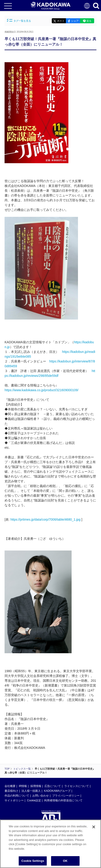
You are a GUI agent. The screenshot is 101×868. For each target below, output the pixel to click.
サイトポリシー (14, 800)
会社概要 (10, 786)
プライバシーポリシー (66, 796)
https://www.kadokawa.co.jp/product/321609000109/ (41, 390)
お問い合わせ (41, 796)
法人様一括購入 (31, 791)
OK (65, 861)
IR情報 (23, 786)
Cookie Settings (33, 861)
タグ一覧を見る (19, 20)
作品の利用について (17, 796)
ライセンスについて (77, 786)
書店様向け (11, 791)
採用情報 (36, 786)
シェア (75, 21)
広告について (53, 786)
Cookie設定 (34, 800)
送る (89, 21)
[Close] (94, 827)
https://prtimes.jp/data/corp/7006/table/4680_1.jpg (45, 519)
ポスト (61, 21)
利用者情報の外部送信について (63, 800)
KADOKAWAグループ (57, 791)
